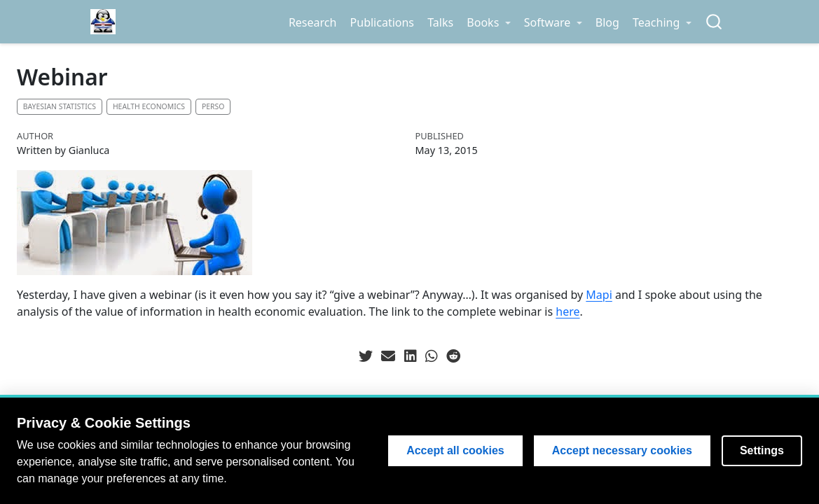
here (567, 311)
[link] (489, 22)
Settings (762, 450)
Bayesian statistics (60, 106)
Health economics (149, 106)
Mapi (599, 295)
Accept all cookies (455, 450)
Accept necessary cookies (622, 450)
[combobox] (715, 22)
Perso (213, 106)
